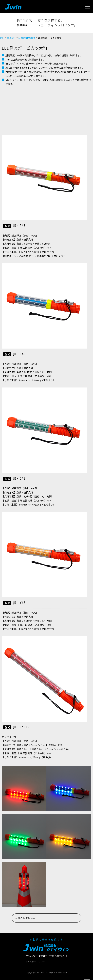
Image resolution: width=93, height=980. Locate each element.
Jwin (13, 7)
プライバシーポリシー (34, 962)
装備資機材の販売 (27, 38)
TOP (2, 38)
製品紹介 (11, 38)
